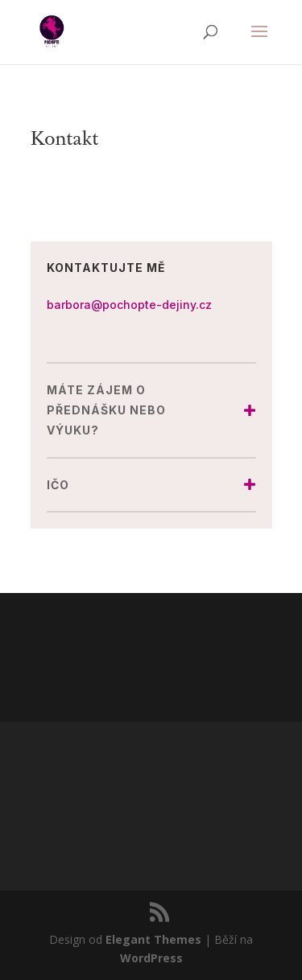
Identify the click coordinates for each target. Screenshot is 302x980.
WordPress (151, 958)
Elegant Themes (153, 939)
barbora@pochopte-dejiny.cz (129, 305)
